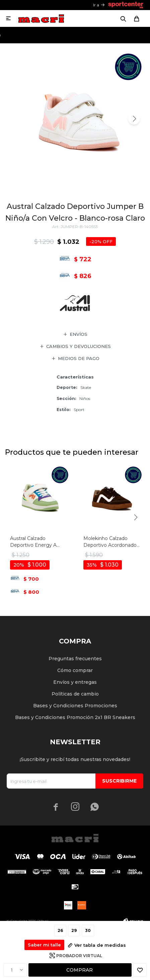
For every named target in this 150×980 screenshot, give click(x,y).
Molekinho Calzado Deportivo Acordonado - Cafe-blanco (111, 542)
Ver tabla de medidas (100, 945)
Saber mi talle (44, 945)
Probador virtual (79, 956)
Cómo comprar (75, 670)
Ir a (96, 5)
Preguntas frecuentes (75, 659)
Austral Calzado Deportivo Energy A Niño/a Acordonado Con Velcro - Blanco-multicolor (38, 542)
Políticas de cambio (75, 694)
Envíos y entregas (75, 682)
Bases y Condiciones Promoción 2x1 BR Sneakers (75, 717)
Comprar (80, 970)
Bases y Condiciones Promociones (75, 706)
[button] (134, 119)
